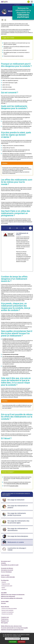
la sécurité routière (14, 486)
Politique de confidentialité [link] (12, 639)
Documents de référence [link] (7, 568)
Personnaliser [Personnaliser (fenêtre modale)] (25, 639)
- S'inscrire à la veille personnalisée (9, 609)
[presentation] (30, 228)
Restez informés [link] (5, 607)
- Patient (3, 588)
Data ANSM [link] (4, 593)
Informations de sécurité (7, 570)
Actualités (3, 563)
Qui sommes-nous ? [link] (6, 561)
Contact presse (5, 619)
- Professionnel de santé (7, 586)
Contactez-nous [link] (5, 617)
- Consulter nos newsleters (7, 612)
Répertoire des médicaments (8, 596)
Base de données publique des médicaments (12, 598)
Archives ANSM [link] (5, 602)
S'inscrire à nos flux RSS (7, 614)
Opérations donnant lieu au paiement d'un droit (12, 630)
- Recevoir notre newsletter (7, 610)
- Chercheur (4, 589)
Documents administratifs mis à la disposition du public (14, 628)
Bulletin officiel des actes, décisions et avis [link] (11, 626)
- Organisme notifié (5, 584)
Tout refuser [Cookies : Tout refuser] (22, 642)
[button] (29, 2)
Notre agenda (4, 623)
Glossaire (3, 603)
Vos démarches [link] (5, 580)
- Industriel (3, 582)
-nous (5, 621)
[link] (4, 2)
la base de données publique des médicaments (17, 484)
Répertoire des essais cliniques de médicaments (13, 595)
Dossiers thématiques (6, 572)
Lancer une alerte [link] (5, 575)
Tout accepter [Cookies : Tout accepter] (13, 642)
